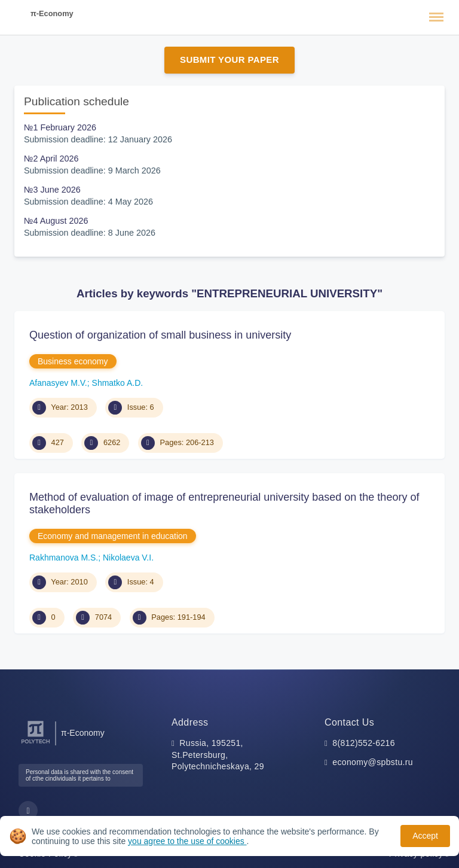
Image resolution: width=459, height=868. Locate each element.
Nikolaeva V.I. (128, 558)
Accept (425, 836)
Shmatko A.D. (118, 383)
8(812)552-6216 (364, 743)
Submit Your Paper (229, 60)
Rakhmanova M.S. (64, 558)
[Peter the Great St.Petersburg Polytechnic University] (36, 744)
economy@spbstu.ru (373, 762)
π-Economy (52, 13)
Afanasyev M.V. (58, 383)
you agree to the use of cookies (187, 841)
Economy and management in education (113, 536)
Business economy (73, 361)
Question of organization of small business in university (160, 335)
